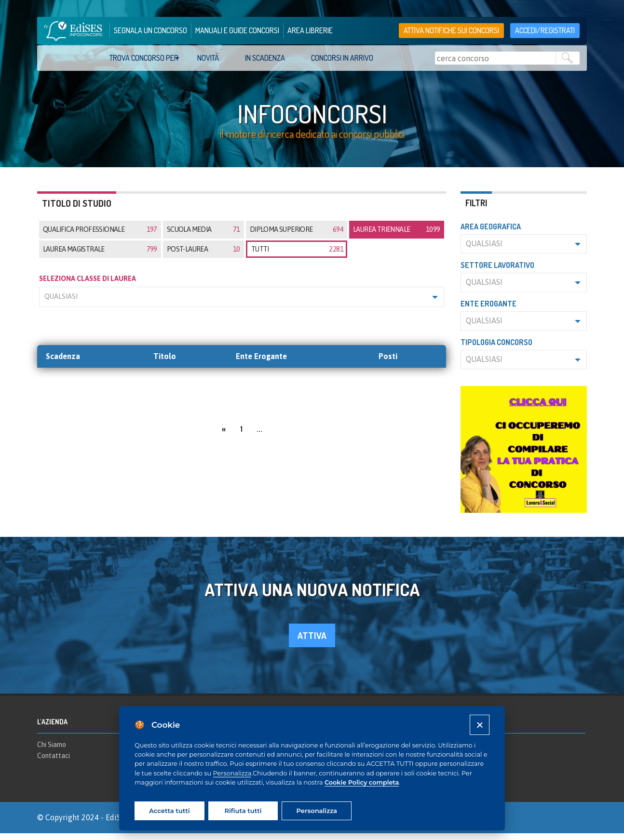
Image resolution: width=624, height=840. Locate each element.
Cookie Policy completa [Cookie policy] (362, 782)
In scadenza (265, 58)
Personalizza (232, 773)
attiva (312, 643)
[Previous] (224, 435)
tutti (297, 256)
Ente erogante (488, 311)
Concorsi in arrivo (342, 58)
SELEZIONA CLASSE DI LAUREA (88, 285)
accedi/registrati (545, 30)
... (259, 436)
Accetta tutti (169, 811)
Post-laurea (203, 256)
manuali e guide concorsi (237, 30)
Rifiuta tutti (243, 811)
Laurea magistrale (100, 256)
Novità (208, 58)
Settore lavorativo (497, 272)
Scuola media (203, 237)
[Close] (480, 725)
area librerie (310, 30)
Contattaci (54, 763)
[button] (242, 304)
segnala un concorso (150, 30)
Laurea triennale (396, 237)
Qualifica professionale (100, 237)
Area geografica (491, 234)
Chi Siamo (52, 751)
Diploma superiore (297, 237)
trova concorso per (144, 58)
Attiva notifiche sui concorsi (451, 30)
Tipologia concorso (496, 349)
